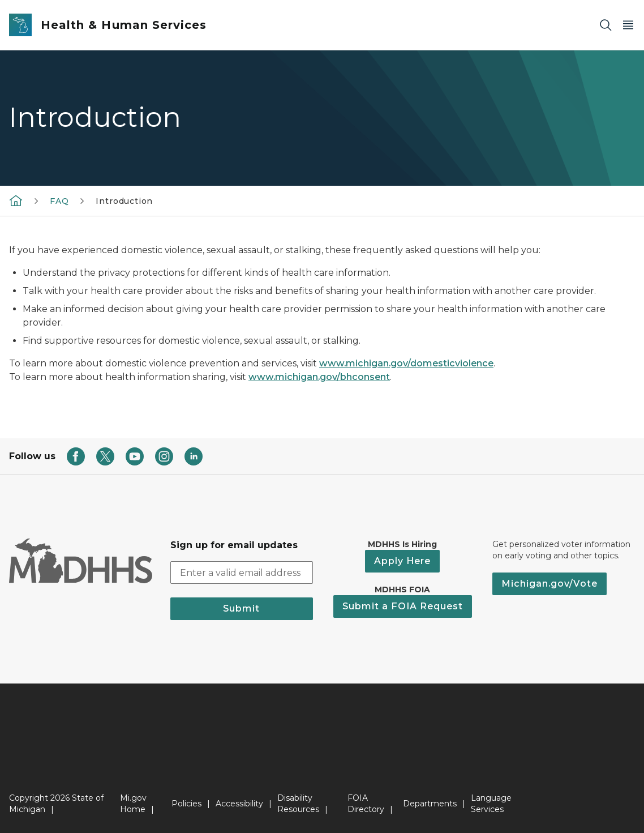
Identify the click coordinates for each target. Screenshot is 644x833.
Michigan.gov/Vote (549, 584)
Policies (186, 804)
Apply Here (402, 561)
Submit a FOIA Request (403, 606)
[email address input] (242, 573)
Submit (241, 608)
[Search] (606, 25)
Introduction (124, 201)
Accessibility (239, 804)
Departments (430, 804)
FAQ (59, 201)
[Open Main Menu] (628, 25)
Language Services (491, 804)
